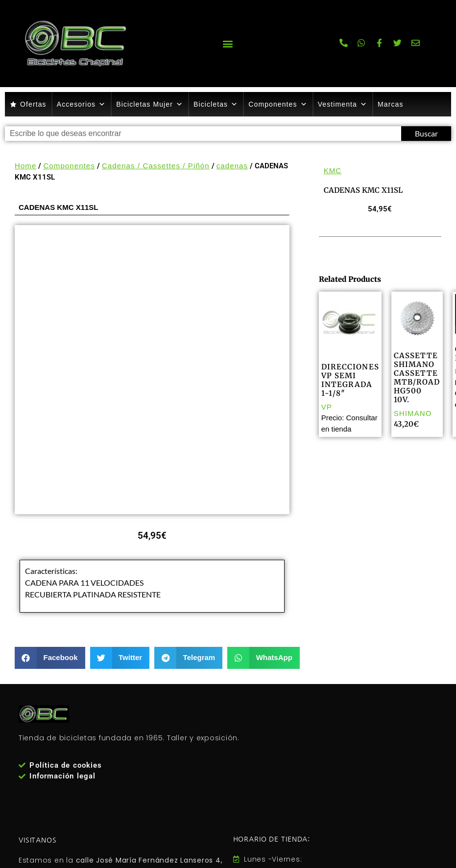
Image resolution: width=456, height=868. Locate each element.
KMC (333, 171)
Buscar (426, 133)
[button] (228, 43)
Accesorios (82, 104)
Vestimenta (343, 104)
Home (25, 166)
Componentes (278, 104)
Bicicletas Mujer (150, 104)
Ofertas (33, 104)
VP (327, 407)
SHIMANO (413, 413)
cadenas (232, 166)
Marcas (391, 104)
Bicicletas (216, 104)
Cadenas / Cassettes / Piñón (156, 166)
